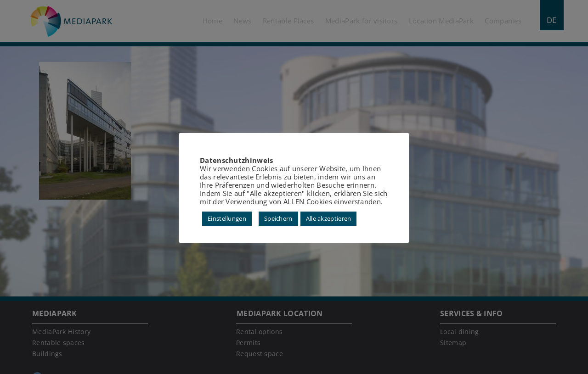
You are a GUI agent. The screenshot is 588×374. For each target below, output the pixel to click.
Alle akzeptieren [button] (329, 218)
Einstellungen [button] (227, 218)
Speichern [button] (278, 218)
